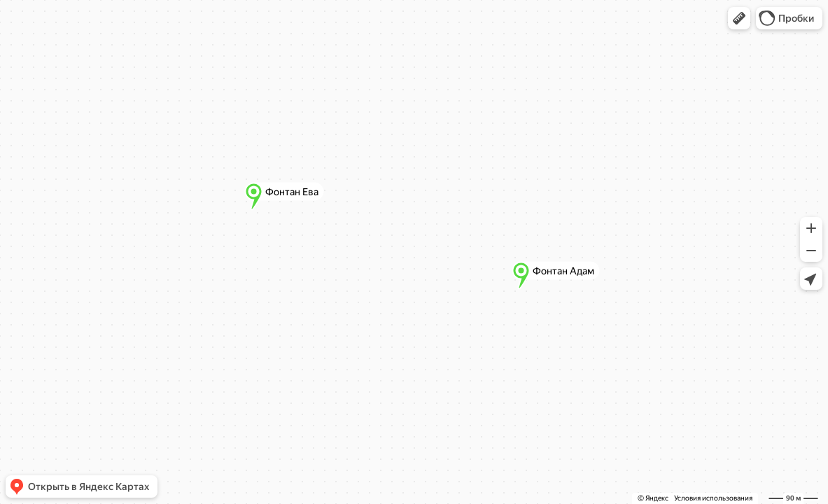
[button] (739, 18)
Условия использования (713, 498)
